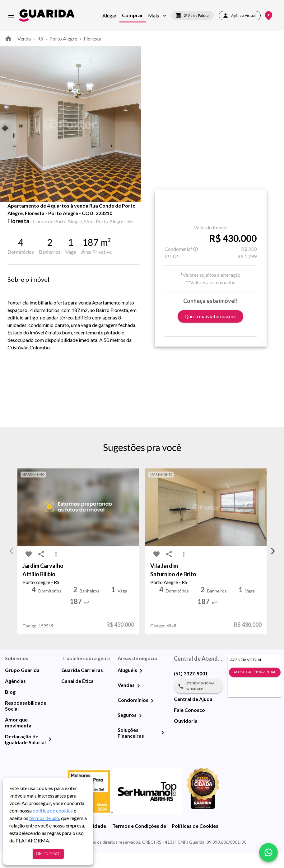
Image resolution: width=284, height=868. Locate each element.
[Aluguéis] (141, 686)
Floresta (93, 38)
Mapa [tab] (97, 216)
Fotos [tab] (66, 216)
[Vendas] (138, 701)
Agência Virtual (240, 16)
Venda (24, 38)
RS (40, 38)
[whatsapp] (268, 852)
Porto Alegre (63, 38)
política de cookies (53, 810)
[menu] (11, 16)
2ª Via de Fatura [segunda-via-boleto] (193, 16)
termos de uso (44, 818)
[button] (157, 16)
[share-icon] (29, 218)
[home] (47, 15)
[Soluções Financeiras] (163, 748)
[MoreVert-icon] (56, 569)
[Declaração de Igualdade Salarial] (50, 755)
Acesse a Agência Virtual (255, 688)
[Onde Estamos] (269, 16)
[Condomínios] (152, 716)
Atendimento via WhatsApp (198, 701)
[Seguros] (140, 731)
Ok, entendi (48, 854)
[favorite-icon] (16, 218)
